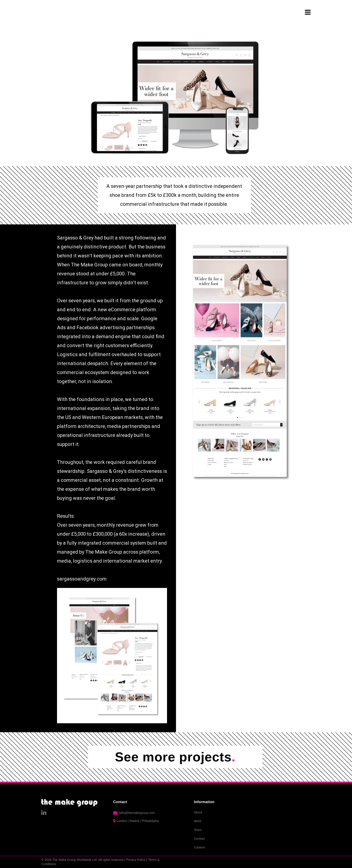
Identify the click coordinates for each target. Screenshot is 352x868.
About (198, 812)
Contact (199, 839)
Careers (200, 847)
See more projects (175, 757)
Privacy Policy (136, 860)
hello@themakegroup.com (137, 813)
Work (198, 821)
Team (198, 830)
